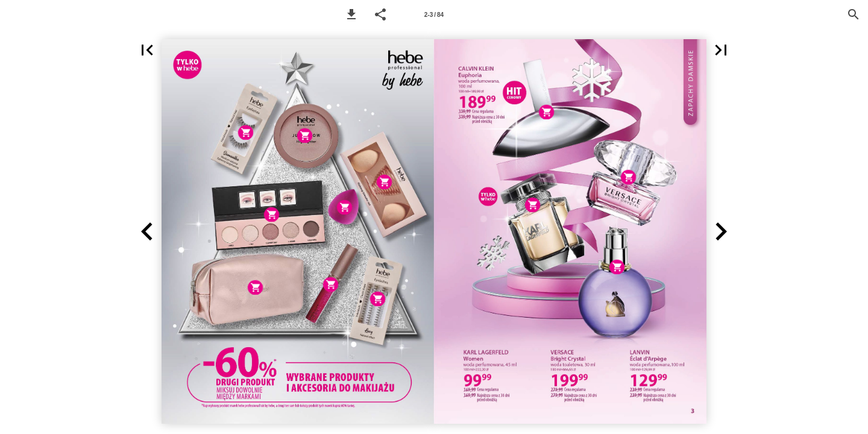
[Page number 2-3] (434, 14)
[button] (351, 14)
